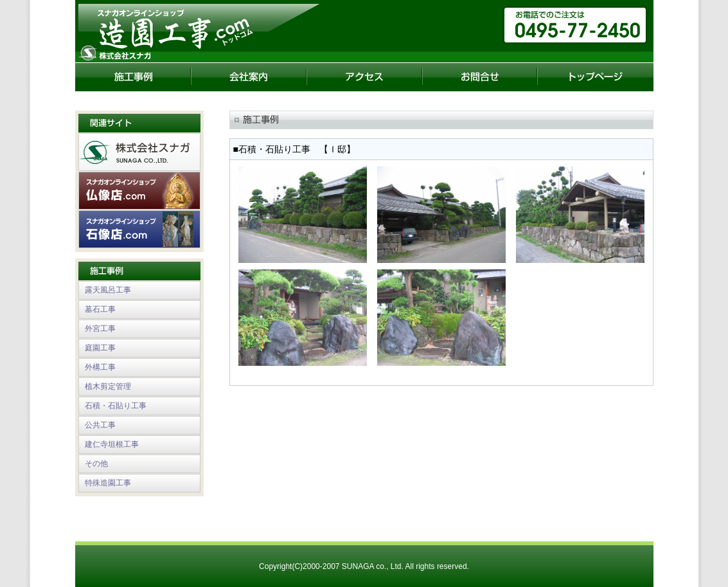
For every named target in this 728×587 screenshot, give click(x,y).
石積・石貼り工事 (116, 406)
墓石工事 (100, 309)
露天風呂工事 (108, 290)
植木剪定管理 (108, 386)
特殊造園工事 (108, 483)
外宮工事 (100, 329)
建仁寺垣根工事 (112, 444)
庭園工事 (100, 348)
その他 (96, 464)
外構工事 (100, 367)
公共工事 (100, 425)
